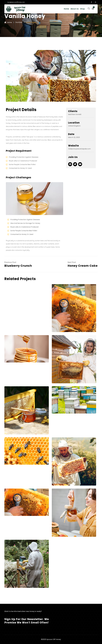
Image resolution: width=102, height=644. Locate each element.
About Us (75, 9)
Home (66, 9)
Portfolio (19, 22)
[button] (8, 76)
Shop (82, 9)
